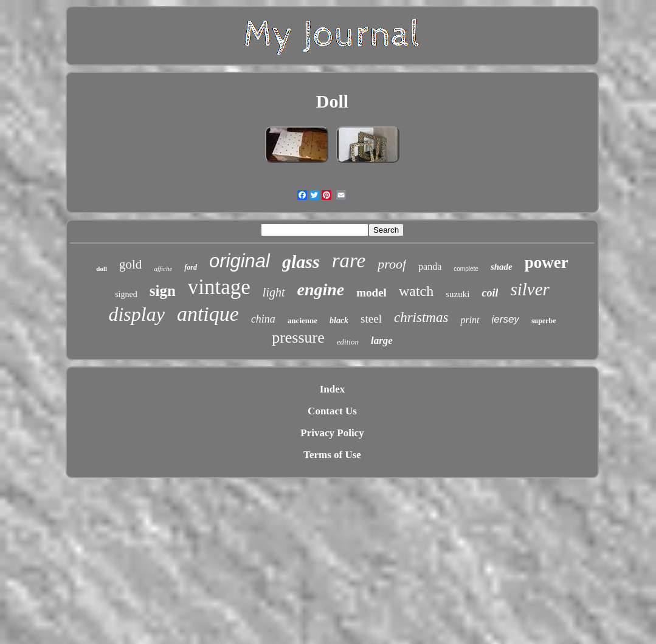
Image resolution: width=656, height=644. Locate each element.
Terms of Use (332, 455)
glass (301, 262)
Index (333, 389)
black (339, 320)
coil (490, 293)
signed (126, 294)
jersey (506, 319)
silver (530, 289)
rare (349, 261)
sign (163, 291)
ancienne (302, 320)
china (263, 319)
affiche (163, 269)
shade (502, 267)
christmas (421, 317)
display (136, 314)
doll (102, 269)
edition (348, 342)
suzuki (457, 294)
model (371, 293)
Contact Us (332, 411)
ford (191, 267)
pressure (298, 337)
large (382, 341)
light (274, 292)
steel (371, 319)
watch (416, 291)
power (547, 262)
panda (430, 266)
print (470, 320)
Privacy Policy (332, 433)
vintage (219, 287)
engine (321, 289)
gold (130, 264)
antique (208, 314)
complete (466, 269)
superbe (544, 321)
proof (392, 264)
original (240, 261)
